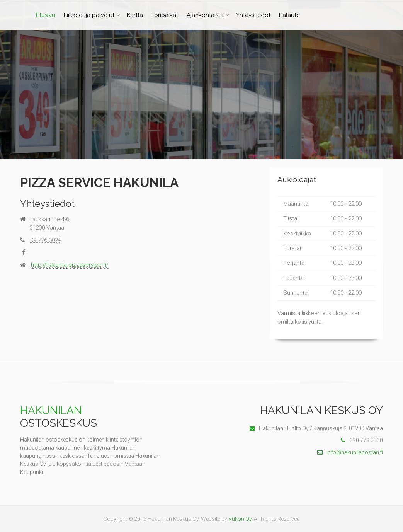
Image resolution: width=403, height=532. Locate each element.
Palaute (289, 15)
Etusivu (46, 15)
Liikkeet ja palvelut (89, 15)
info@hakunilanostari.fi (350, 452)
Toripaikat (165, 15)
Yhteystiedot (253, 15)
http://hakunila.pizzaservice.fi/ (70, 265)
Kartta (135, 15)
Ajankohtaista (205, 15)
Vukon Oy (240, 519)
